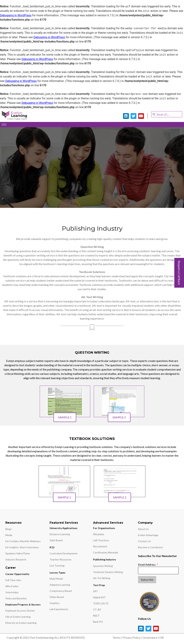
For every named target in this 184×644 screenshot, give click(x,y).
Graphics (55, 604)
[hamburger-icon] (4, 125)
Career (11, 569)
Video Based (57, 598)
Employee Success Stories (20, 611)
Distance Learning (60, 535)
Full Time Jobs (13, 581)
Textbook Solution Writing (108, 573)
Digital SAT (99, 598)
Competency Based (61, 592)
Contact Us (144, 542)
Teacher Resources (61, 560)
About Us (143, 530)
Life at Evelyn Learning (18, 618)
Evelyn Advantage (148, 536)
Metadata (99, 535)
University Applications (64, 529)
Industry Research (16, 560)
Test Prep (99, 586)
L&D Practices (101, 541)
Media (9, 536)
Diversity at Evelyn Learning (21, 624)
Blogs (9, 530)
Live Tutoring (57, 566)
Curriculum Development (64, 554)
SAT (96, 592)
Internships (12, 593)
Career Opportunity (17, 575)
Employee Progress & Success (23, 605)
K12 (52, 548)
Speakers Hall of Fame (18, 554)
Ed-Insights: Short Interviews (22, 548)
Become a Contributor (150, 548)
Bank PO (98, 623)
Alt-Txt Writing (102, 579)
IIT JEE (97, 610)
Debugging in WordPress (16, 15)
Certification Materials (106, 553)
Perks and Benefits (16, 599)
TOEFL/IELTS (101, 604)
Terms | (117, 638)
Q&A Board (56, 541)
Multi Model (56, 580)
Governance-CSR (153, 638)
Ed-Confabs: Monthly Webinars (23, 542)
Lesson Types (57, 573)
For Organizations (104, 529)
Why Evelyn (12, 587)
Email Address (147, 565)
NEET (96, 616)
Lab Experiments (59, 610)
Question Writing (103, 567)
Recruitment (100, 547)
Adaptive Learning (60, 586)
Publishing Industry (104, 560)
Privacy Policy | (132, 638)
